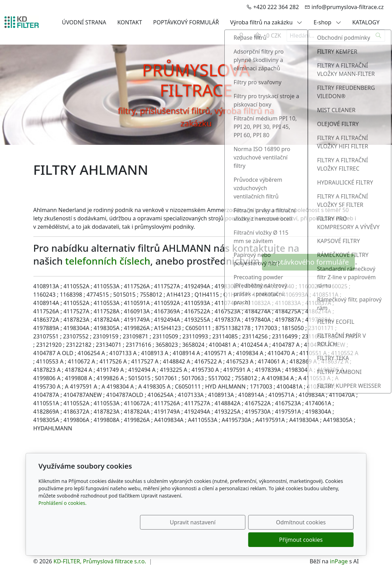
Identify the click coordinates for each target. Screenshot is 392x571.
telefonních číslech (108, 261)
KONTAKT (130, 22)
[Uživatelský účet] (241, 36)
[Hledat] (379, 36)
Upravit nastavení (181, 540)
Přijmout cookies (320, 540)
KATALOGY (366, 22)
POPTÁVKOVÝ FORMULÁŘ (186, 22)
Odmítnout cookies (251, 540)
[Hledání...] (329, 36)
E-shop (327, 22)
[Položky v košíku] (257, 36)
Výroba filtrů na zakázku (266, 22)
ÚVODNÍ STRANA (84, 22)
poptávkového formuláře (308, 262)
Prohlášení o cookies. (63, 520)
